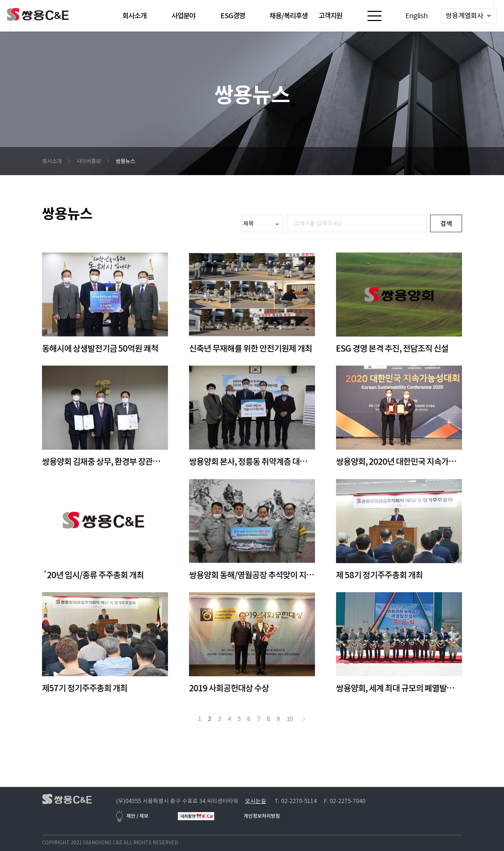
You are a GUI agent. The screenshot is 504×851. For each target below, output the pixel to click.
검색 (446, 224)
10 (289, 719)
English (416, 16)
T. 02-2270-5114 (296, 801)
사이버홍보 (89, 161)
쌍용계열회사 (464, 16)
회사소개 (52, 161)
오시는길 (255, 801)
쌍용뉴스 (125, 161)
